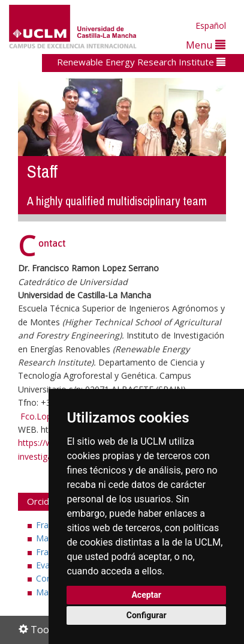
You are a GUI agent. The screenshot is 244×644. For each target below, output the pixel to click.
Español (211, 26)
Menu (206, 45)
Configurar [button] (147, 615)
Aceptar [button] (146, 595)
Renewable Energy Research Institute (141, 62)
